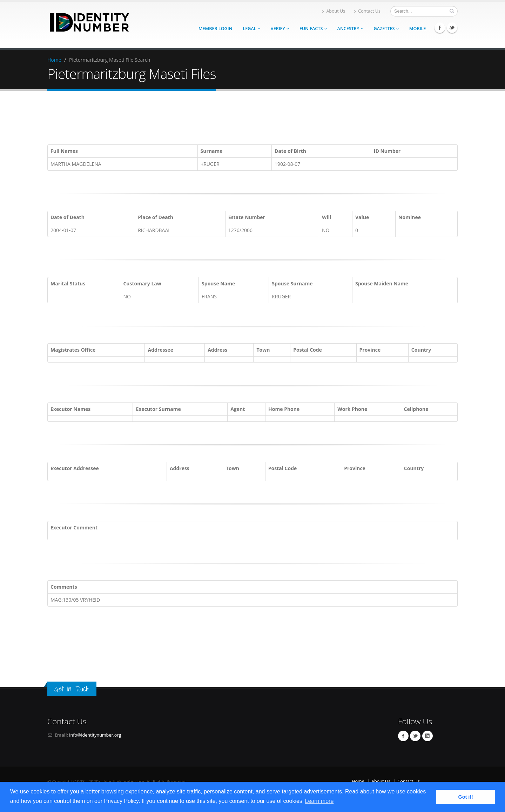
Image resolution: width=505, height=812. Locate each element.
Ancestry (350, 29)
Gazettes (386, 29)
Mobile (418, 29)
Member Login (215, 29)
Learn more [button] (319, 801)
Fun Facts (313, 29)
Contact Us (367, 11)
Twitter (452, 28)
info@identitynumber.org (95, 735)
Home (54, 60)
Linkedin (427, 736)
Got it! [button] (466, 797)
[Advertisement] (252, 119)
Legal (251, 29)
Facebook (440, 28)
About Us (334, 11)
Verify (280, 29)
